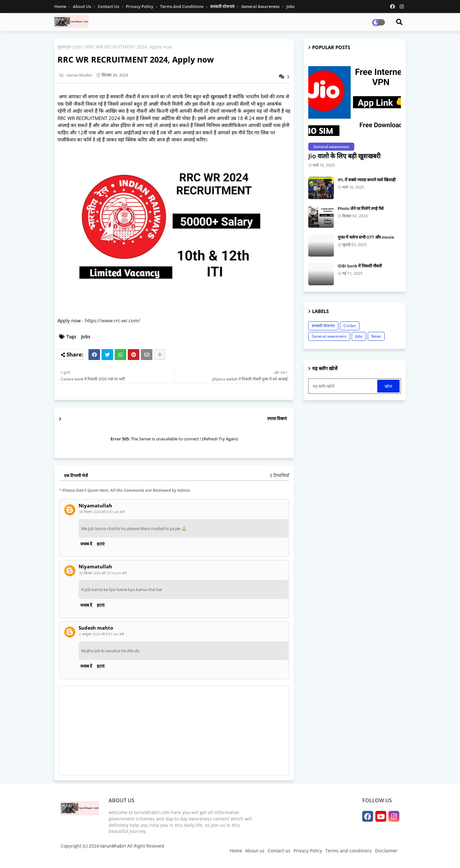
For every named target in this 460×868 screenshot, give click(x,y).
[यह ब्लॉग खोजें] (343, 386)
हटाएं (101, 544)
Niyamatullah (95, 506)
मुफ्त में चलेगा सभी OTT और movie (366, 237)
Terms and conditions (182, 6)
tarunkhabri (113, 846)
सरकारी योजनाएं (223, 6)
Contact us (109, 6)
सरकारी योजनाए (323, 326)
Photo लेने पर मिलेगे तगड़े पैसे (361, 208)
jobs (290, 6)
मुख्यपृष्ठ (64, 47)
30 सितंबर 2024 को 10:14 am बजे (103, 573)
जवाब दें (86, 544)
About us (255, 851)
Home (61, 6)
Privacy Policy (140, 6)
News (376, 336)
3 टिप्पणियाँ (279, 475)
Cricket (350, 326)
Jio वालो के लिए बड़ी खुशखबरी (344, 156)
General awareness (329, 336)
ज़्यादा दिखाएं (277, 418)
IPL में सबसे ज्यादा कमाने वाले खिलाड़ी (367, 180)
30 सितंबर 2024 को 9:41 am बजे (102, 512)
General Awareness (261, 6)
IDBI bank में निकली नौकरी (360, 266)
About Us (82, 6)
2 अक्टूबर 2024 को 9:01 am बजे (101, 634)
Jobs (78, 47)
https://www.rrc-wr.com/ (113, 320)
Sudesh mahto (96, 628)
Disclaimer (386, 851)
